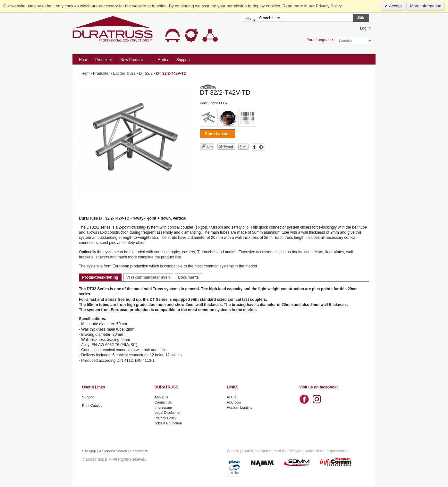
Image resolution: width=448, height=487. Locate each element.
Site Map (89, 451)
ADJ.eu (232, 397)
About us (161, 397)
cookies (72, 6)
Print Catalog (92, 405)
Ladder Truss (124, 74)
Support (88, 397)
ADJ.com (234, 402)
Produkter (101, 74)
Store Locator (217, 134)
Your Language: (320, 40)
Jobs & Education (168, 423)
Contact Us (163, 402)
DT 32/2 (146, 74)
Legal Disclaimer (168, 413)
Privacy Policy (165, 418)
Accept (395, 6)
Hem (83, 60)
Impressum (163, 407)
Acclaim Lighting (240, 407)
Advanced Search (113, 451)
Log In (365, 28)
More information (426, 6)
